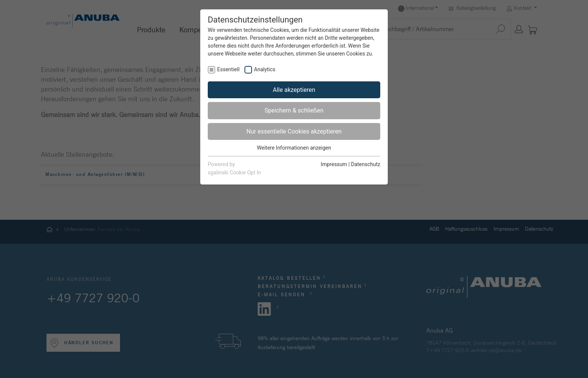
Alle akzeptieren (294, 90)
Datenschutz (366, 164)
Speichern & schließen (294, 110)
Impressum (334, 164)
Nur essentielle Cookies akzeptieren (294, 131)
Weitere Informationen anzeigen (294, 148)
